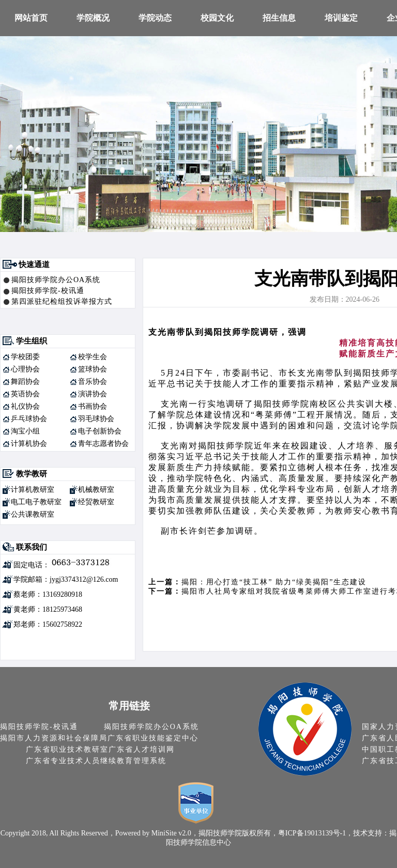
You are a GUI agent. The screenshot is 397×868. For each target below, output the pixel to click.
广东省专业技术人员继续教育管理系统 (96, 761)
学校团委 (25, 357)
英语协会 (25, 394)
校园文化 (217, 18)
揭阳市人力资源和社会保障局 (54, 738)
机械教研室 (96, 490)
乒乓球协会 (29, 419)
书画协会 (93, 406)
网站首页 (31, 18)
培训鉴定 (341, 18)
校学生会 (93, 357)
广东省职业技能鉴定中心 (153, 738)
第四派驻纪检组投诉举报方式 (62, 301)
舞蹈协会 (25, 382)
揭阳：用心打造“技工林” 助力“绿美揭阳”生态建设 (274, 582)
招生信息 (279, 18)
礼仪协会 (25, 406)
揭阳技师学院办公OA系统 (56, 280)
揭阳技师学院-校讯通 (48, 291)
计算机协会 (29, 444)
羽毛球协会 (96, 419)
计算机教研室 (33, 490)
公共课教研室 (33, 514)
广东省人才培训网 (142, 749)
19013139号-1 (325, 833)
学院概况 (93, 18)
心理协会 (25, 369)
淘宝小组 (25, 431)
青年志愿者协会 (103, 444)
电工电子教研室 (36, 502)
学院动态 (155, 18)
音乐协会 (93, 382)
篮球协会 (93, 369)
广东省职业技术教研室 (67, 749)
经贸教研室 (96, 502)
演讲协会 (93, 394)
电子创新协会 (100, 431)
